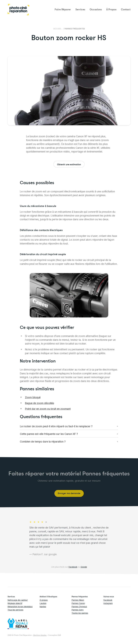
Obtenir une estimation (69, 164)
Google (84, 567)
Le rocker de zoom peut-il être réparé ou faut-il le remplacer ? (56, 426)
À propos (44, 600)
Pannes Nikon (78, 600)
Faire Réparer (63, 9)
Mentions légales (40, 635)
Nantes (43, 606)
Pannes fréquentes (75, 29)
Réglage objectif (15, 603)
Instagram (108, 603)
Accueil (58, 29)
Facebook (73, 567)
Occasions (96, 9)
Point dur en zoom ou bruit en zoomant (48, 409)
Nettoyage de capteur (18, 600)
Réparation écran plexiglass (20, 606)
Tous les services (15, 610)
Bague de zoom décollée (39, 403)
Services (80, 9)
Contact (126, 9)
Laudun (43, 603)
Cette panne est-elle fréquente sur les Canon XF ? (49, 434)
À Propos (111, 9)
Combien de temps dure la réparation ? (43, 441)
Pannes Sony (78, 610)
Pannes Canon (78, 603)
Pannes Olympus (79, 606)
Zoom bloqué (33, 397)
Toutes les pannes (80, 613)
